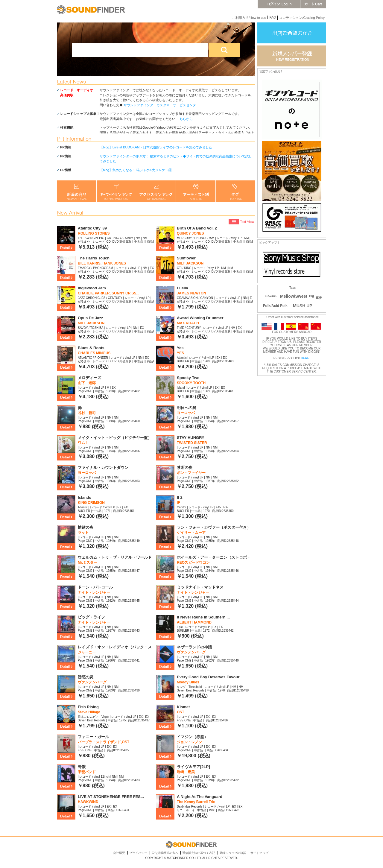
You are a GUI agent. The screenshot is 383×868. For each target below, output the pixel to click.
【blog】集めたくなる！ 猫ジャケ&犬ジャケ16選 (136, 170)
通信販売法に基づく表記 (199, 853)
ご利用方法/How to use (249, 18)
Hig (311, 296)
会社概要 (119, 853)
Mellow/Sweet (294, 296)
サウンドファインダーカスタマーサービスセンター (161, 105)
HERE (305, 358)
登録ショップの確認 (233, 853)
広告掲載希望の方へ (165, 853)
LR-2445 (271, 296)
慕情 (319, 298)
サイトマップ (259, 853)
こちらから (184, 119)
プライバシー (138, 853)
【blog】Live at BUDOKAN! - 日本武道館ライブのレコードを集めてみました (156, 147)
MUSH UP (303, 306)
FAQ (273, 17)
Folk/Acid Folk (275, 306)
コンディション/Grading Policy (302, 18)
